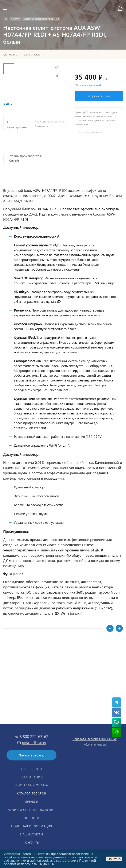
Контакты (31, 842)
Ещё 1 (8, 104)
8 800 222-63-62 (34, 736)
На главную (32, 769)
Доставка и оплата (32, 785)
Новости (31, 818)
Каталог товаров (31, 793)
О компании (32, 777)
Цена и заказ (32, 54)
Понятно (114, 859)
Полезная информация (32, 826)
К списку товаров (90, 132)
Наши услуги (32, 834)
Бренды (32, 802)
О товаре (11, 54)
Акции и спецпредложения (32, 810)
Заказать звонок (31, 755)
